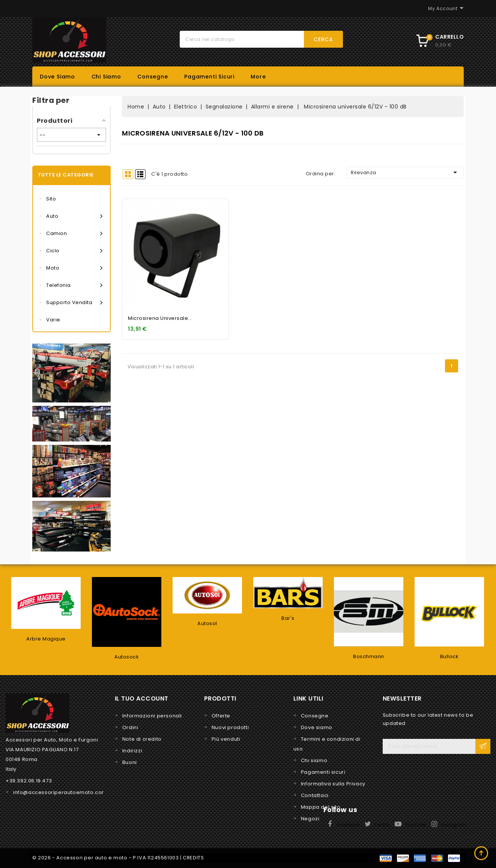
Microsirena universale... (160, 318)
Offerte (221, 716)
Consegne (153, 77)
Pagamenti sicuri (209, 77)
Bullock (449, 656)
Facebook (348, 825)
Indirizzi (132, 751)
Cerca (323, 39)
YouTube (416, 825)
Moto (74, 268)
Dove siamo (57, 77)
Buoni (130, 762)
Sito (51, 199)
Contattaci (315, 795)
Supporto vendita (74, 303)
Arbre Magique (46, 639)
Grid (128, 174)
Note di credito (142, 739)
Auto (74, 216)
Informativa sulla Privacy (333, 784)
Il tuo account (142, 698)
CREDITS (193, 858)
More (258, 77)
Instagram (454, 825)
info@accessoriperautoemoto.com (60, 792)
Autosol (207, 623)
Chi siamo (106, 77)
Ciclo (74, 251)
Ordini (130, 727)
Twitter (383, 825)
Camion (74, 234)
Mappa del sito (321, 807)
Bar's (288, 618)
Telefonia (74, 285)
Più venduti (226, 739)
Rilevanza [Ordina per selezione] (405, 172)
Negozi (310, 819)
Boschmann (369, 656)
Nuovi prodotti (230, 727)
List (140, 174)
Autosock (127, 657)
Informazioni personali (152, 716)
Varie (53, 320)
